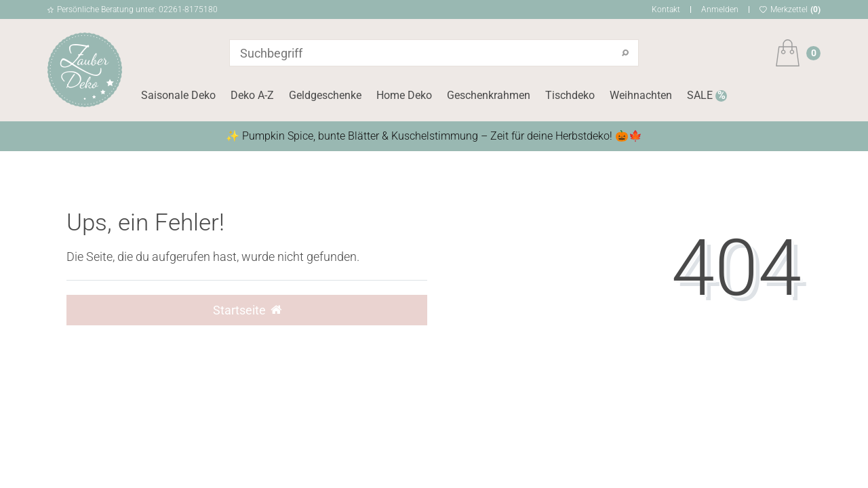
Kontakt (666, 9)
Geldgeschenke (325, 95)
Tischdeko (570, 95)
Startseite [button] (247, 310)
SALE (701, 95)
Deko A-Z (252, 95)
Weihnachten (641, 95)
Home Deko (404, 95)
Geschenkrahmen (489, 95)
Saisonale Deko (178, 95)
